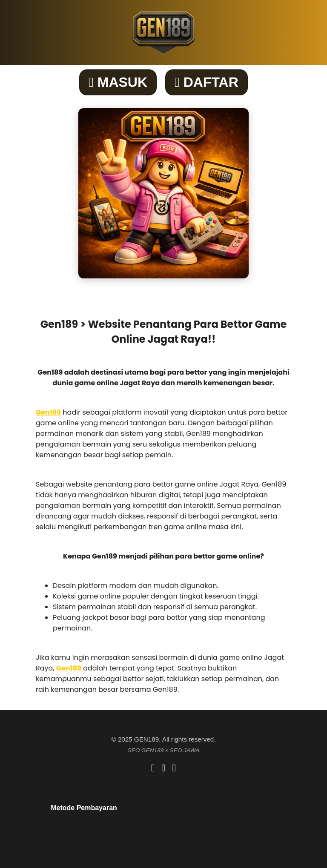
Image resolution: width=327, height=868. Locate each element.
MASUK (118, 82)
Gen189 (48, 412)
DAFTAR (207, 82)
